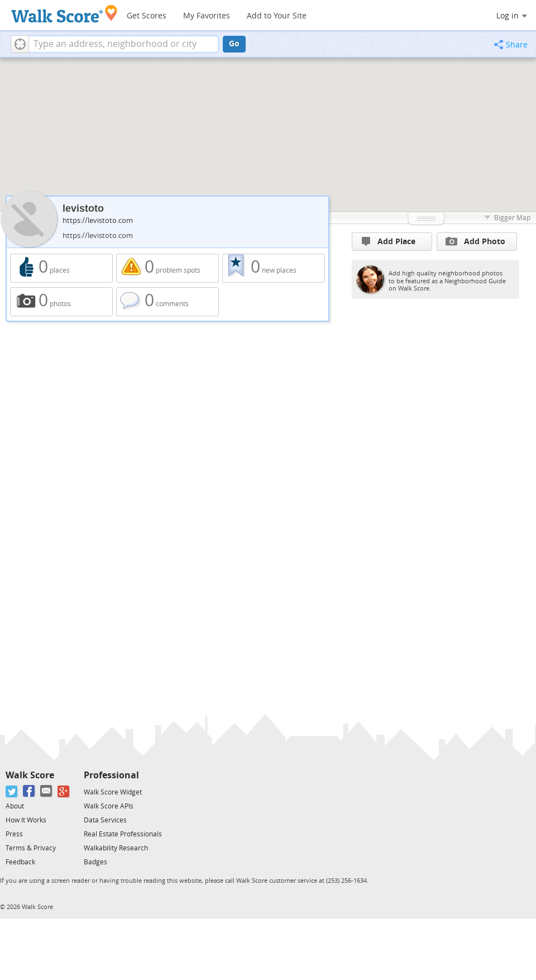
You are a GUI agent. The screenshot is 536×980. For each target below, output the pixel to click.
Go (234, 44)
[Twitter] (12, 791)
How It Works (26, 820)
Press (14, 834)
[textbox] (124, 44)
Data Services (105, 820)
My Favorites (207, 16)
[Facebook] (29, 791)
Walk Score (30, 775)
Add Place (389, 242)
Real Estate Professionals (123, 834)
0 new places (274, 268)
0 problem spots (167, 268)
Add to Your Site (277, 16)
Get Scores (147, 16)
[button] (20, 44)
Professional (111, 775)
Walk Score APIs (109, 806)
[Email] (47, 791)
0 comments (167, 302)
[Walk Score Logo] (64, 14)
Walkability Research (116, 848)
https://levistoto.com (98, 220)
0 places (61, 268)
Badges (95, 862)
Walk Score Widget (113, 792)
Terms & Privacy (31, 848)
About (15, 806)
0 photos (61, 302)
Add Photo (475, 241)
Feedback (20, 862)
